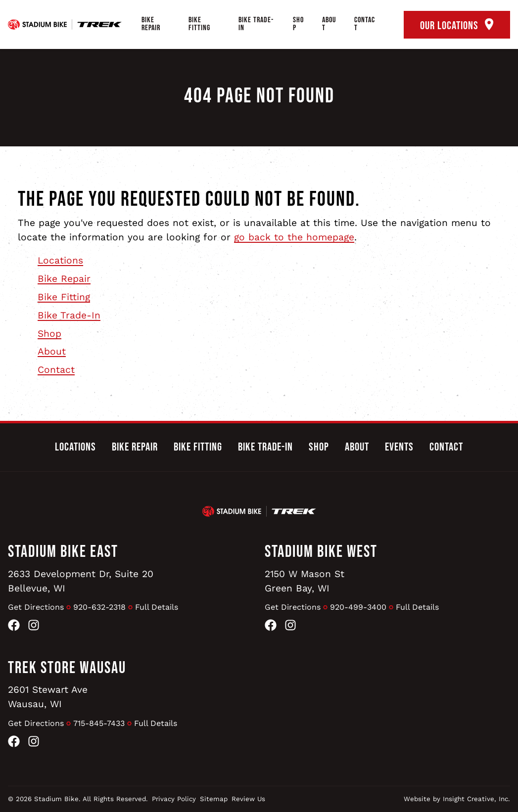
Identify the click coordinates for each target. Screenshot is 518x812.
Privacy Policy (174, 799)
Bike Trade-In (256, 24)
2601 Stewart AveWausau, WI (48, 697)
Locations (60, 260)
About (329, 24)
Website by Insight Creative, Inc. (457, 799)
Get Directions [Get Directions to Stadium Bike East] (36, 607)
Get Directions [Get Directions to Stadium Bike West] (293, 607)
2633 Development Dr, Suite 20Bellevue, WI (81, 581)
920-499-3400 (358, 607)
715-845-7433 (99, 723)
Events (399, 447)
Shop (298, 24)
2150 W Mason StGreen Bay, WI (305, 581)
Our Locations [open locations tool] (457, 25)
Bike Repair (151, 24)
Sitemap (214, 799)
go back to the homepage (294, 237)
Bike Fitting (199, 24)
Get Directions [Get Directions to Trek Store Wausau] (36, 723)
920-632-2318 (99, 607)
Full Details (157, 607)
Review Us (248, 799)
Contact (365, 24)
